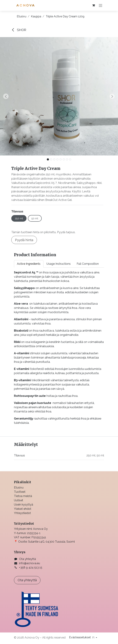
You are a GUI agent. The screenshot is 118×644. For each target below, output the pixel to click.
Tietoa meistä (23, 496)
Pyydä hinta (24, 240)
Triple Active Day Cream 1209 (65, 16)
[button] (6, 96)
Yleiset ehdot (23, 509)
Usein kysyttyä (23, 505)
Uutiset (19, 500)
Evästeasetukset (80, 637)
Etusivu (22, 16)
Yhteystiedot (22, 513)
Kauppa (36, 16)
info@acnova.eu (29, 563)
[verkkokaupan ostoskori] (93, 5)
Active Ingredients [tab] (29, 264)
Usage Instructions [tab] (59, 264)
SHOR (19, 30)
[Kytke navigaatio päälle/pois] (101, 5)
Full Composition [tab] (88, 264)
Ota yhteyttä (27, 559)
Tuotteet (20, 492)
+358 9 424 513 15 (31, 567)
